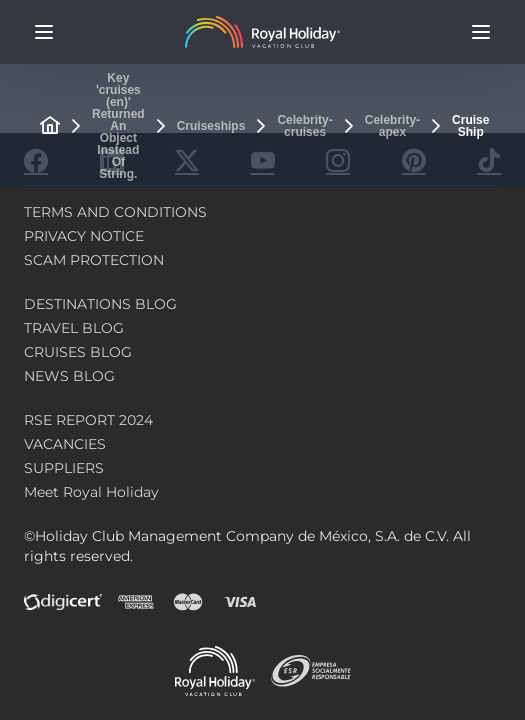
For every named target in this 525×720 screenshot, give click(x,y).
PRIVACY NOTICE (84, 236)
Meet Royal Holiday (91, 492)
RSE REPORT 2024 (88, 420)
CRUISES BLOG (78, 352)
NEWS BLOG (69, 376)
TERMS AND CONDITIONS (115, 212)
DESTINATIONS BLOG (100, 304)
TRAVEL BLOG (74, 328)
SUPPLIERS (64, 468)
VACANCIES (65, 444)
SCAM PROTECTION (94, 260)
